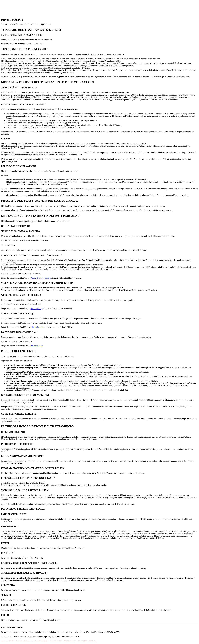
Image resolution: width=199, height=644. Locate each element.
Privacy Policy (37, 278)
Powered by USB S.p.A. (87, 641)
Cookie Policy (56, 641)
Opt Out (48, 278)
